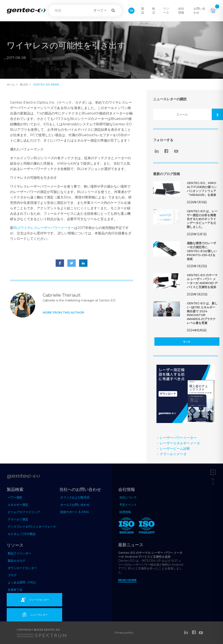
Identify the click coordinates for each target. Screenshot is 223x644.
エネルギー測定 (18, 505)
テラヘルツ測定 (18, 519)
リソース (166, 11)
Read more (127, 580)
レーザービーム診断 (175, 449)
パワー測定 (15, 497)
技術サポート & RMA (75, 512)
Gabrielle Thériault (62, 295)
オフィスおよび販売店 (75, 497)
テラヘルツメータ (173, 454)
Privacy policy (124, 633)
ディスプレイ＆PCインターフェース (32, 527)
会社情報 (181, 11)
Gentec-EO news (46, 84)
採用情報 (125, 512)
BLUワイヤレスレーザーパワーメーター (44, 228)
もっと (187, 341)
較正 (154, 11)
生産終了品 (15, 590)
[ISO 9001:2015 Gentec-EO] (127, 526)
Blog (24, 84)
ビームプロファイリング (24, 512)
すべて (99, 10)
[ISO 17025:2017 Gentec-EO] (147, 526)
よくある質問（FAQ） (23, 582)
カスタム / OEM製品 (22, 534)
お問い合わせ (199, 11)
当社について (128, 497)
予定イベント (128, 505)
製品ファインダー (19, 553)
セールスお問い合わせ (75, 505)
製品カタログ (17, 561)
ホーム (11, 84)
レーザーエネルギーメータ (180, 443)
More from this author (63, 312)
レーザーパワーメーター (178, 438)
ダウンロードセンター (22, 568)
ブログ (12, 575)
